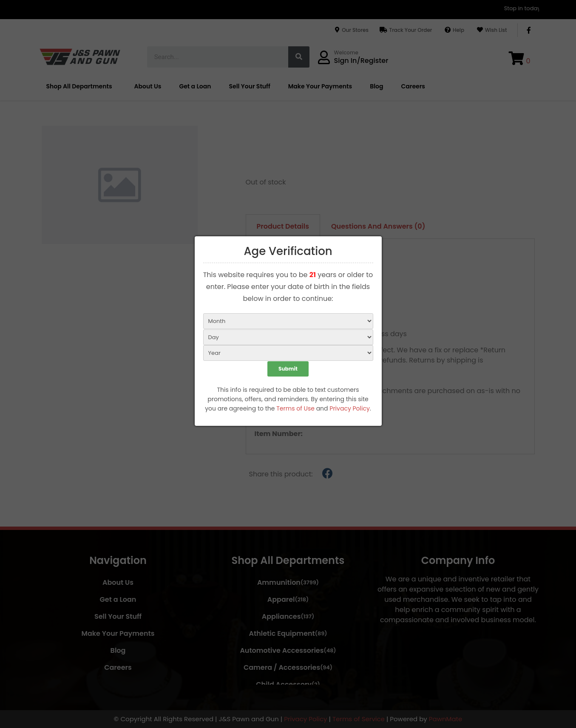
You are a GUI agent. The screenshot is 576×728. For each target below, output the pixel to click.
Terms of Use (295, 409)
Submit (288, 370)
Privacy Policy (350, 409)
